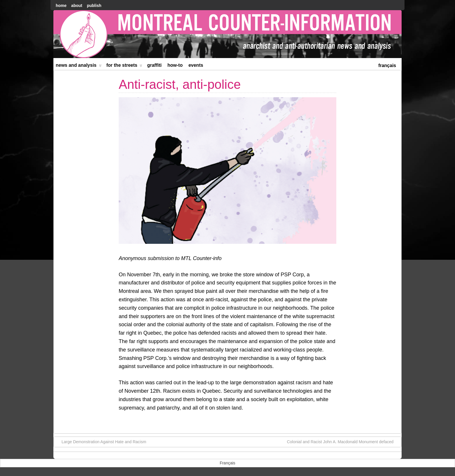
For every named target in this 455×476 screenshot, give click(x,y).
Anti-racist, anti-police (180, 84)
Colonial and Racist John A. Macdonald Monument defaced (343, 441)
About (77, 6)
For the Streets (124, 66)
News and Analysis (79, 66)
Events (196, 65)
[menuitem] (387, 65)
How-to (175, 65)
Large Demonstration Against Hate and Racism (101, 441)
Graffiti (154, 65)
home (61, 6)
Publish (94, 6)
